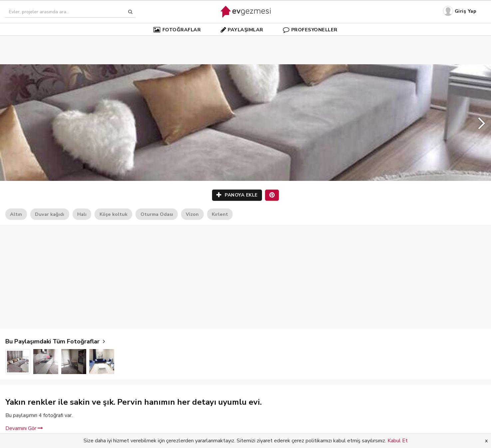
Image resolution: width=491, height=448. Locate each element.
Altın (16, 214)
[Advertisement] (246, 40)
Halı (82, 214)
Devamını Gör (24, 428)
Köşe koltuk (114, 214)
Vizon (192, 214)
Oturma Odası (157, 214)
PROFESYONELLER (310, 30)
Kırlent (220, 214)
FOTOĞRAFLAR (177, 30)
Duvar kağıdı (50, 214)
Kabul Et (398, 441)
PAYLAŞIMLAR (242, 30)
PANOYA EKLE (237, 195)
